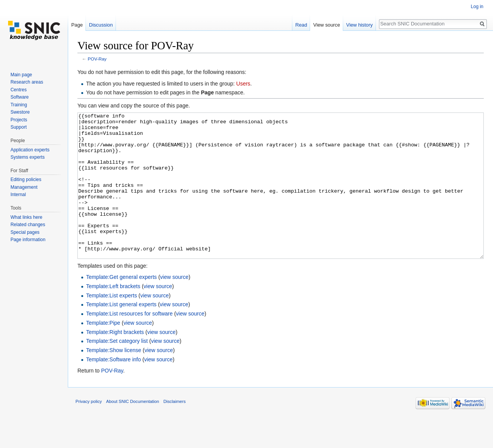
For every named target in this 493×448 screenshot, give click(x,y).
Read (301, 25)
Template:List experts (111, 324)
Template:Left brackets (113, 315)
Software (19, 97)
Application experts (30, 150)
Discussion (101, 25)
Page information (28, 240)
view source (174, 306)
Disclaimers (174, 430)
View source (326, 25)
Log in (477, 7)
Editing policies (26, 180)
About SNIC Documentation (133, 430)
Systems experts (28, 157)
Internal (18, 195)
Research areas (27, 82)
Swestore (20, 112)
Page (77, 25)
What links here (26, 217)
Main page (21, 75)
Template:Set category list (117, 370)
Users (243, 84)
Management (24, 187)
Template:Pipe (103, 352)
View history (360, 25)
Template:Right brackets (115, 361)
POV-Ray (97, 59)
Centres (18, 90)
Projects (19, 120)
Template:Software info (113, 388)
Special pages (25, 232)
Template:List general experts (121, 333)
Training (19, 105)
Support (18, 127)
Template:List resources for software (129, 342)
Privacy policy (89, 430)
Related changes (28, 225)
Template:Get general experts (121, 306)
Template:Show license (113, 379)
